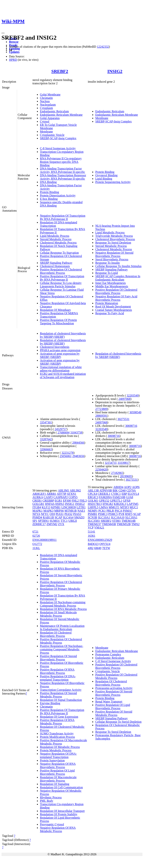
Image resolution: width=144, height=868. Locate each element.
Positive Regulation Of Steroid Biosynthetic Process (58, 658)
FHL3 (83, 501)
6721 (35, 532)
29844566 (78, 443)
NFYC (45, 514)
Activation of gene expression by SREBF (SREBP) (60, 355)
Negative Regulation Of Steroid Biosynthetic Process (114, 254)
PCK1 (102, 511)
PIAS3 (77, 514)
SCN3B (92, 517)
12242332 (103, 47)
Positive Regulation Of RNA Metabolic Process (57, 722)
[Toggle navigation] (3, 33)
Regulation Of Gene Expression (59, 717)
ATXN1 (72, 494)
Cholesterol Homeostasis (55, 266)
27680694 (64, 433)
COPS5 (73, 497)
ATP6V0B (106, 490)
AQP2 (128, 487)
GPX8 (127, 501)
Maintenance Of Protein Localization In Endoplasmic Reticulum (62, 627)
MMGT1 (114, 507)
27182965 (117, 473)
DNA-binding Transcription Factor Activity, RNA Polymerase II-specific (63, 170)
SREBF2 (60, 71)
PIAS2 (69, 514)
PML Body (47, 801)
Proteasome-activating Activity (114, 688)
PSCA (118, 511)
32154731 (111, 463)
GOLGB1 (38, 504)
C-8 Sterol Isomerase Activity (58, 148)
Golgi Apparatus (50, 118)
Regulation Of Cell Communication (61, 787)
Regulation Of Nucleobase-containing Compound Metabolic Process (63, 604)
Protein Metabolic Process (56, 750)
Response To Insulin (107, 263)
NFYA (36, 514)
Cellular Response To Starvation (59, 253)
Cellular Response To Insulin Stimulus (118, 266)
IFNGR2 (108, 504)
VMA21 (99, 527)
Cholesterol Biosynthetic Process (115, 239)
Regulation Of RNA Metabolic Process (63, 609)
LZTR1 (81, 507)
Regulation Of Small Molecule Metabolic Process (58, 614)
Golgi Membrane (50, 95)
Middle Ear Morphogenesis (112, 286)
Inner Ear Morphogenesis (111, 283)
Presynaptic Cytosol (52, 824)
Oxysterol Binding (106, 175)
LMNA (103, 507)
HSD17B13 (95, 504)
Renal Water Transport (109, 702)
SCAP (58, 517)
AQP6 (136, 487)
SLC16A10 (118, 517)
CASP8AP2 (61, 497)
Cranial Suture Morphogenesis (114, 310)
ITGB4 (37, 507)
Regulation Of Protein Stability (59, 814)
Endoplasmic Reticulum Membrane (61, 115)
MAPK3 (48, 511)
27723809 (101, 409)
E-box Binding (49, 199)
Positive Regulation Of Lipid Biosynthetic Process (57, 772)
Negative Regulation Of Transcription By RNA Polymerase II (63, 217)
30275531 (123, 419)
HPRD (13, 60)
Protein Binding (49, 192)
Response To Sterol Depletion (113, 243)
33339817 (124, 463)
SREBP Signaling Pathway (56, 263)
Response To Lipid (106, 273)
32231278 (67, 453)
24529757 (61, 429)
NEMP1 (93, 511)
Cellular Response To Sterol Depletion (118, 722)
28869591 (101, 416)
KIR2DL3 (120, 504)
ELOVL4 (133, 494)
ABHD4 (118, 487)
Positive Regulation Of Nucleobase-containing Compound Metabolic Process (62, 649)
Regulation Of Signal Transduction (61, 700)
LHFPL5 (93, 507)
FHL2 (75, 501)
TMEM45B (109, 524)
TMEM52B (124, 524)
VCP (91, 527)
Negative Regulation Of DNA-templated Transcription (58, 755)
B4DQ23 (93, 544)
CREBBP (48, 501)
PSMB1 (93, 514)
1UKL (36, 548)
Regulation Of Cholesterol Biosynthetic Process (56, 634)
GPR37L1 (116, 501)
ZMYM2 (52, 524)
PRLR (110, 511)
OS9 (52, 514)
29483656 (78, 456)
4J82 (91, 548)
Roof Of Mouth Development (113, 307)
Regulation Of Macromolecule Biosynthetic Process (58, 779)
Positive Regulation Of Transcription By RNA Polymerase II (62, 278)
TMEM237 (94, 524)
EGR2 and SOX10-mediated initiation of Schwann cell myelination (63, 375)
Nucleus (45, 101)
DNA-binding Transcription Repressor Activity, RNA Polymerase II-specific (63, 177)
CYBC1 (116, 494)
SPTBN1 (43, 521)
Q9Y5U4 (105, 544)
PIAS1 (60, 514)
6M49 (98, 548)
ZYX (61, 524)
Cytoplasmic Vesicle (52, 135)
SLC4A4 (68, 517)
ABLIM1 (64, 490)
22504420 (101, 470)
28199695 (126, 476)
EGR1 (58, 501)
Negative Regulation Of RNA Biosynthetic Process (58, 765)
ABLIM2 (75, 490)
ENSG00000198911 (45, 540)
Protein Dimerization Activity (58, 195)
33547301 (46, 422)
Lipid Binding (104, 179)
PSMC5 (113, 514)
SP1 (35, 521)
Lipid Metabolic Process (55, 236)
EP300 (67, 501)
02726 (36, 536)
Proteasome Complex (108, 654)
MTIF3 (124, 507)
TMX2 (136, 524)
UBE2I (73, 521)
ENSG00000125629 (100, 540)
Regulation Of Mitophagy (55, 310)
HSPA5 (60, 504)
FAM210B (119, 497)
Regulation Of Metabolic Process (60, 747)
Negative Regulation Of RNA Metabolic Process (58, 829)
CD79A (131, 490)
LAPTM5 (133, 504)
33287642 (46, 439)
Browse (14, 42)
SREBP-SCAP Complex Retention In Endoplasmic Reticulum (118, 278)
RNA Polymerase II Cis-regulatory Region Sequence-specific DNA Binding (61, 162)
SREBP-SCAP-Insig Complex (58, 138)
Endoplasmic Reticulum (54, 111)
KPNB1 (56, 507)
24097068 (124, 399)
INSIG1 (70, 504)
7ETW (106, 548)
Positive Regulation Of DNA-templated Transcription (58, 678)
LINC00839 (69, 507)
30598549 (135, 412)
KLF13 (46, 507)
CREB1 (37, 501)
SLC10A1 (104, 517)
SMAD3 (79, 517)
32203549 (133, 395)
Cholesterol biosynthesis (55, 347)
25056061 (66, 456)
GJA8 (129, 497)
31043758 (76, 433)
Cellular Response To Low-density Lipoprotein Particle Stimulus (61, 285)
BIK (115, 490)
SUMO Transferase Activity (57, 733)
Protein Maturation (107, 303)
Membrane (46, 132)
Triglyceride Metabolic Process (114, 236)
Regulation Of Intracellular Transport (62, 811)
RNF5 (129, 514)
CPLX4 (92, 494)
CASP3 (48, 497)
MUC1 (134, 507)
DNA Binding (48, 182)
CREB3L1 (104, 494)
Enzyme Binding (50, 703)
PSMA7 (128, 511)
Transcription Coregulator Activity (61, 690)
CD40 (122, 490)
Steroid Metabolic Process (56, 239)
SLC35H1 (94, 521)
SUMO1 (55, 521)
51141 (91, 532)
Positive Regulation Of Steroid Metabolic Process (58, 695)
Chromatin (46, 98)
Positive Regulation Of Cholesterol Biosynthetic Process (61, 271)
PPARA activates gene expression (60, 350)
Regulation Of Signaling (55, 784)
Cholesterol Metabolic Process (58, 243)
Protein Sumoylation (52, 760)
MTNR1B (71, 511)
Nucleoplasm (48, 105)
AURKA (38, 497)
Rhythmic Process (51, 797)
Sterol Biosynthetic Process (112, 259)
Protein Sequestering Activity (113, 182)
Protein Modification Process (57, 737)
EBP (124, 494)
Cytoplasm (46, 108)
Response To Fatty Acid (110, 313)
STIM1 (116, 521)
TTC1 (64, 521)
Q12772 (37, 544)
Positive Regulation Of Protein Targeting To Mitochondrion (58, 322)
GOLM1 (93, 501)
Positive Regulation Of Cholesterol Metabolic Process (61, 641)
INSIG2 (115, 71)
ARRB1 (51, 494)
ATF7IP (61, 494)
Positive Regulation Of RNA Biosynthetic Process (57, 671)
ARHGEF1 (39, 494)
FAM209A (105, 497)
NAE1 (81, 511)
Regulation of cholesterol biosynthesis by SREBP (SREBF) (63, 335)
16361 (91, 536)
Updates (14, 52)
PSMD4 (37, 517)
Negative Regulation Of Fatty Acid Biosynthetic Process (116, 298)
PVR (121, 514)
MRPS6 (59, 511)
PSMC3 (103, 514)
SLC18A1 (131, 517)
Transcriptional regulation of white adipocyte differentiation (61, 369)
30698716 (131, 426)
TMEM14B (129, 521)
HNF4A (50, 504)
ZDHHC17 (39, 524)
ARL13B (93, 490)
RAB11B (48, 517)
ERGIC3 (93, 497)
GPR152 (104, 501)
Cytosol (45, 121)
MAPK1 (37, 511)
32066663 (46, 449)
